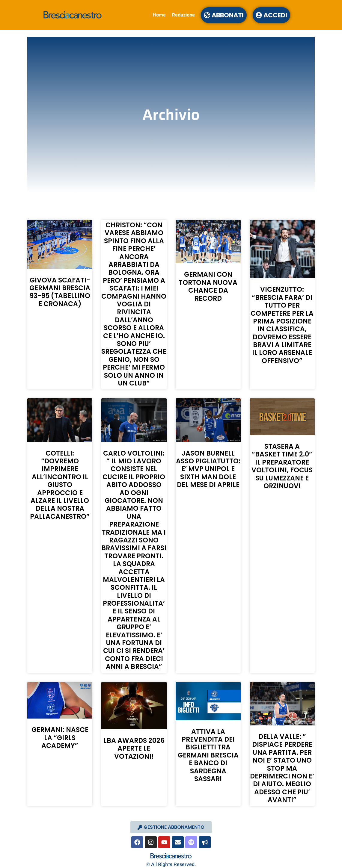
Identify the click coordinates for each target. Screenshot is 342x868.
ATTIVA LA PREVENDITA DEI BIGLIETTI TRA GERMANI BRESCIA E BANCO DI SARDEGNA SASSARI (208, 755)
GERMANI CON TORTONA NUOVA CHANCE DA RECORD (208, 286)
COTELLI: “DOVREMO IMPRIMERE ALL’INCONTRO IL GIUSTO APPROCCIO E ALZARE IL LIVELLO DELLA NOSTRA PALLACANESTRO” (60, 485)
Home (159, 15)
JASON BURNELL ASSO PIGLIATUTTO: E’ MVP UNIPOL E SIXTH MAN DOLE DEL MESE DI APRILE (208, 469)
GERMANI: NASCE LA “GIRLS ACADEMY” (60, 738)
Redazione (183, 15)
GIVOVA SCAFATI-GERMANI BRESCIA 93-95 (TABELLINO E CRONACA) (60, 292)
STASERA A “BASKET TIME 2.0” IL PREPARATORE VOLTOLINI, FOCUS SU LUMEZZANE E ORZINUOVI (282, 466)
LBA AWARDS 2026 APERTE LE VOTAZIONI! (134, 748)
